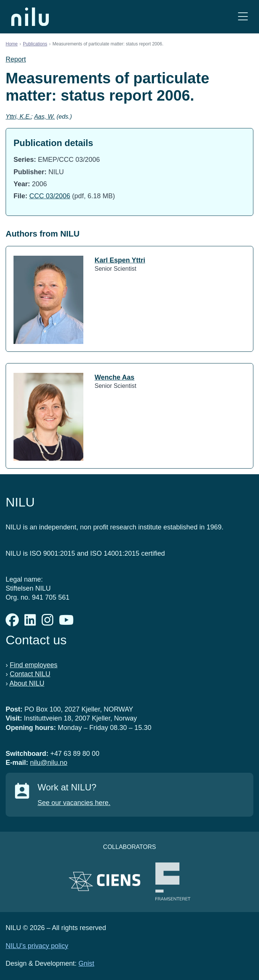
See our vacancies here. (74, 803)
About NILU (27, 683)
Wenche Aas (114, 377)
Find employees (34, 665)
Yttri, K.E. (18, 117)
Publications (35, 44)
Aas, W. (44, 117)
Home (12, 44)
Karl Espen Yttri (120, 260)
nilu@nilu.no (49, 763)
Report (16, 59)
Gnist (86, 963)
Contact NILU (30, 674)
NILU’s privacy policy (37, 946)
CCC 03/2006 (50, 196)
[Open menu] (243, 17)
